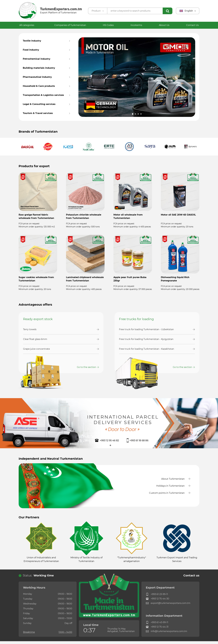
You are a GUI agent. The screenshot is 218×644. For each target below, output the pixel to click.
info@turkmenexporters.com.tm (166, 634)
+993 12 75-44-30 (158, 602)
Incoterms (136, 25)
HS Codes (108, 25)
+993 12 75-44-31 (157, 630)
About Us (164, 25)
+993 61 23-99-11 (157, 597)
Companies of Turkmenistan (70, 25)
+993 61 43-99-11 (157, 625)
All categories (28, 25)
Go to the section (86, 367)
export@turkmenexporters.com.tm (168, 606)
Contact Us (192, 25)
